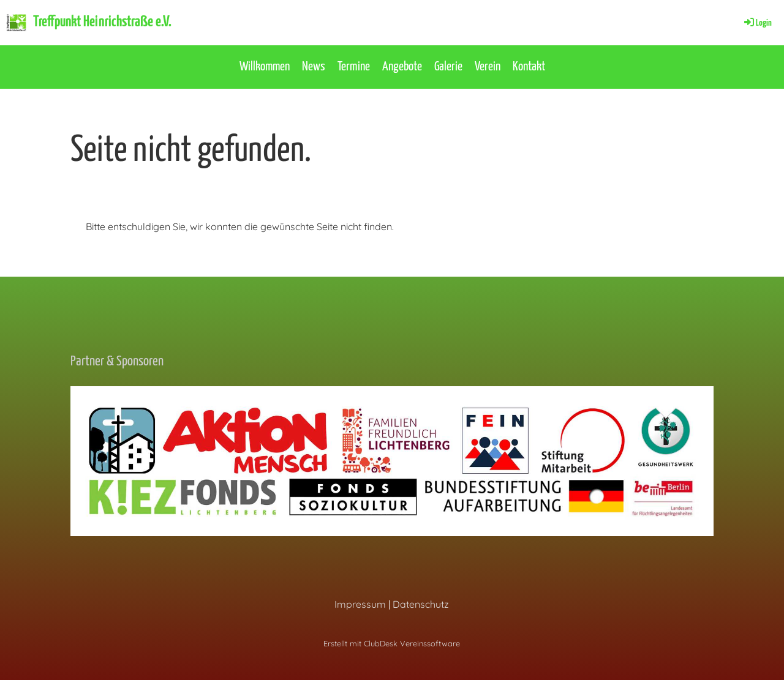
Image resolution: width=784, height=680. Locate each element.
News (314, 67)
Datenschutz (421, 604)
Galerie (448, 67)
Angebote (402, 67)
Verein (488, 67)
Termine (354, 67)
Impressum (360, 604)
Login (757, 23)
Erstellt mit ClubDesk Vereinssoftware (392, 643)
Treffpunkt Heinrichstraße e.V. (102, 22)
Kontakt (529, 67)
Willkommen (265, 67)
